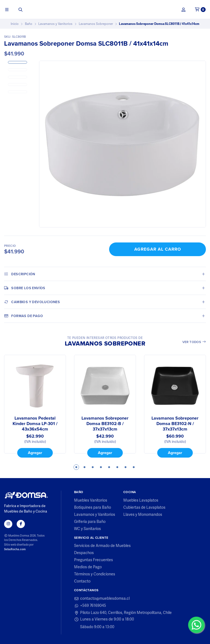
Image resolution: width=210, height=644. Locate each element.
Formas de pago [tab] (24, 316)
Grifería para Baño (90, 522)
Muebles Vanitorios (91, 500)
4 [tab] (101, 467)
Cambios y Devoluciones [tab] (32, 302)
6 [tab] (117, 467)
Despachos (84, 553)
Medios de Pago (88, 567)
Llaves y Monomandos (143, 515)
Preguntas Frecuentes (94, 560)
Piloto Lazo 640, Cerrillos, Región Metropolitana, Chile (123, 613)
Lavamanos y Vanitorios (55, 24)
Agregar (35, 453)
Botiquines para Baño (93, 508)
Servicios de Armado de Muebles (102, 546)
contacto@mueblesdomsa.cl (102, 599)
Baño (29, 24)
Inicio (15, 24)
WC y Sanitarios (87, 529)
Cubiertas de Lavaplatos (144, 508)
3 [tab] (93, 467)
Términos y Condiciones (95, 574)
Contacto (82, 581)
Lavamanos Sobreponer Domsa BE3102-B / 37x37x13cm (105, 424)
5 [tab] (109, 467)
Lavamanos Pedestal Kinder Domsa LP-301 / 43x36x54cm (35, 424)
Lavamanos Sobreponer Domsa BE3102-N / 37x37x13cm (175, 424)
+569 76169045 (90, 606)
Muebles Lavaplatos (141, 500)
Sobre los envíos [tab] (25, 288)
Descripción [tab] (20, 274)
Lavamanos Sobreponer (96, 24)
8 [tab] (134, 467)
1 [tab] (76, 467)
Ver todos (194, 342)
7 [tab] (126, 467)
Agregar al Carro (158, 249)
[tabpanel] (35, 406)
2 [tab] (84, 467)
